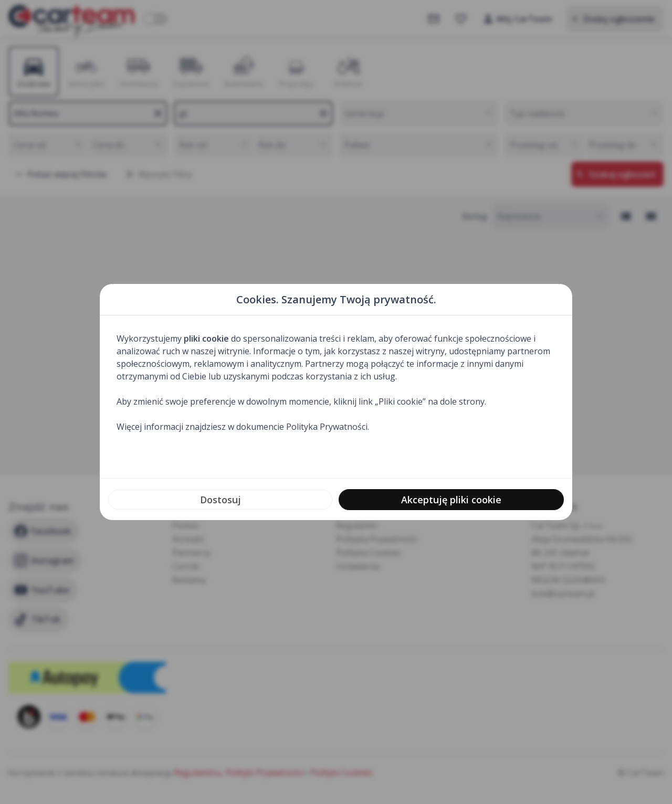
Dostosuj (220, 500)
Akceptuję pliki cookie (451, 500)
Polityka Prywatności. (328, 427)
